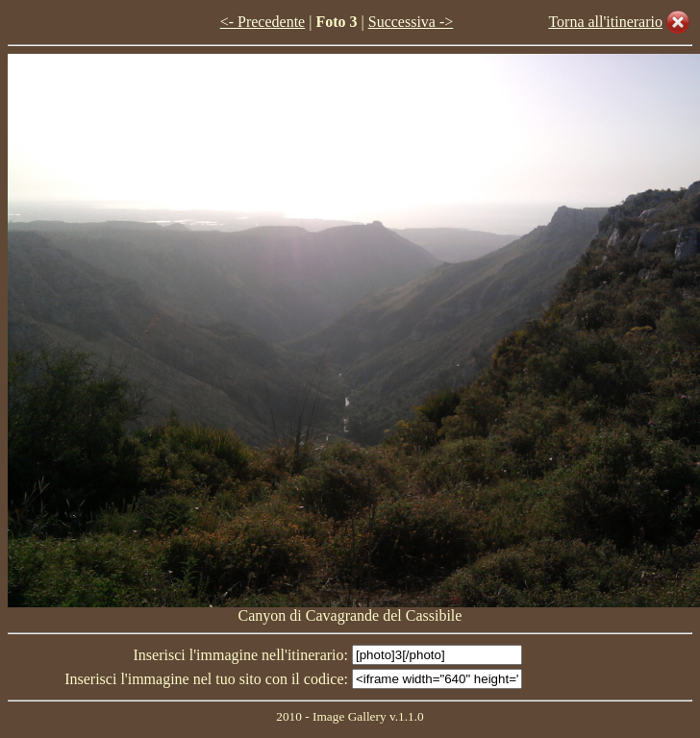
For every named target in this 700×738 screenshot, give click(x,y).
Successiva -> (411, 22)
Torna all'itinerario (605, 22)
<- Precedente (263, 22)
